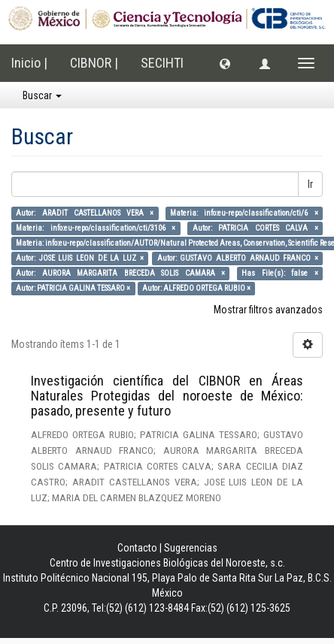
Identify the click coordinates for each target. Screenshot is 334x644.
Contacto (137, 548)
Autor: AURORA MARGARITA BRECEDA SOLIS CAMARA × (120, 273)
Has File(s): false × (279, 273)
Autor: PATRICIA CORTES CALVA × (255, 228)
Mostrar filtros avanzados (268, 310)
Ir (310, 184)
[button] (225, 63)
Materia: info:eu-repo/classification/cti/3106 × (96, 228)
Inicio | (29, 63)
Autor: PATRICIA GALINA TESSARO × (73, 288)
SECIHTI (162, 63)
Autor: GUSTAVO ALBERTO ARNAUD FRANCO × (238, 258)
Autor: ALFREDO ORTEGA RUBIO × (196, 288)
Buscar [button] (42, 95)
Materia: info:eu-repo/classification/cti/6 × (244, 213)
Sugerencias (191, 548)
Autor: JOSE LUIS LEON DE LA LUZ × (79, 258)
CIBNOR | (94, 63)
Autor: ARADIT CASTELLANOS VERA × (85, 213)
